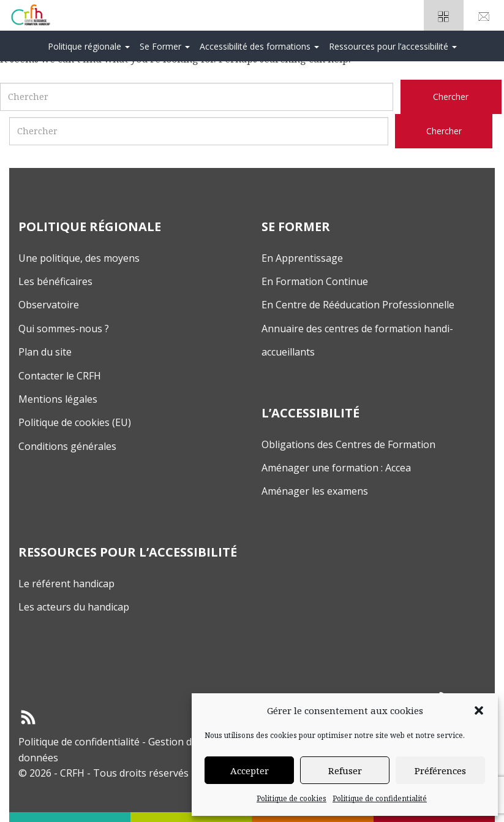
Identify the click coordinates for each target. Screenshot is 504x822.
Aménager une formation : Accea (336, 468)
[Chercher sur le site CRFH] (451, 97)
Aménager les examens (315, 491)
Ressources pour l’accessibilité (393, 46)
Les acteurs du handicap (74, 607)
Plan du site (45, 352)
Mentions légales (58, 399)
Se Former (165, 46)
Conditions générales (67, 446)
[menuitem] (89, 46)
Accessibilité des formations (259, 46)
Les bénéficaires (55, 281)
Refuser (345, 771)
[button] (479, 710)
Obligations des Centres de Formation (348, 444)
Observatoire (49, 305)
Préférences (440, 771)
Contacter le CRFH (60, 376)
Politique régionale (89, 46)
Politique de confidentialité (380, 798)
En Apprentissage (302, 258)
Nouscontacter (484, 19)
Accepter (250, 771)
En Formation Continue (315, 281)
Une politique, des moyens (79, 258)
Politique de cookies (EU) (75, 422)
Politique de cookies (291, 798)
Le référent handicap (66, 584)
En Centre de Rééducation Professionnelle (358, 305)
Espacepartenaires (444, 19)
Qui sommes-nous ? (64, 329)
